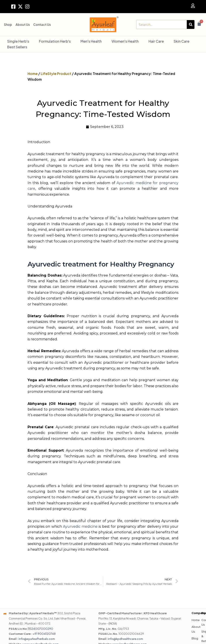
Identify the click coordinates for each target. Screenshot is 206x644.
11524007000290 (40, 629)
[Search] (191, 24)
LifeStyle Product (56, 74)
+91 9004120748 (44, 634)
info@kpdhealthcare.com (125, 639)
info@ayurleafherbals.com (37, 639)
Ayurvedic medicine (80, 527)
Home (33, 74)
